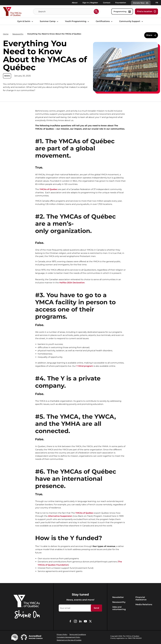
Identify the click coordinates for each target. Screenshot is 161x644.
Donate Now (141, 3)
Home (6, 34)
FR (157, 3)
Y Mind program (85, 366)
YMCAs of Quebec (49, 189)
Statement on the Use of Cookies (69, 640)
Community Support (131, 21)
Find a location (146, 11)
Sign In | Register (90, 3)
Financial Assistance (141, 598)
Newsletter (118, 597)
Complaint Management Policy (68, 637)
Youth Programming (77, 21)
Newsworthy (18, 34)
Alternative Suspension (60, 516)
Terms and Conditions (78, 634)
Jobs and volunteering (119, 608)
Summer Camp (49, 21)
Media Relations (144, 604)
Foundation (121, 3)
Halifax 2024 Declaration (72, 283)
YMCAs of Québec (84, 513)
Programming (122, 11)
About (75, 3)
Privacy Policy (62, 634)
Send (96, 608)
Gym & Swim (26, 21)
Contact (107, 3)
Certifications (104, 21)
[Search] (66, 11)
